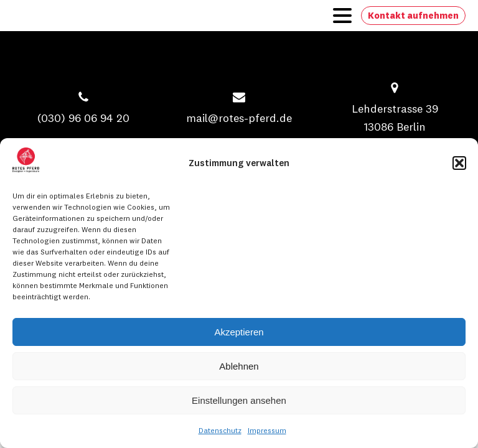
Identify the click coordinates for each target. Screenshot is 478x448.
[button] (459, 163)
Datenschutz (220, 430)
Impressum (267, 430)
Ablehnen (239, 366)
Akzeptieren (239, 332)
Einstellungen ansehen (239, 400)
